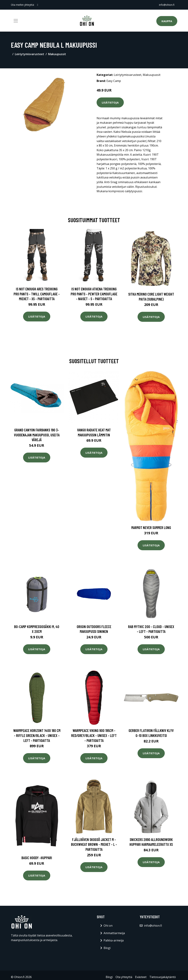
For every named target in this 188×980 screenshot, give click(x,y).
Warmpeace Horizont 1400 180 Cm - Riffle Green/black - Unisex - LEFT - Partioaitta (37, 735)
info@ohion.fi (167, 5)
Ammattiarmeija (114, 933)
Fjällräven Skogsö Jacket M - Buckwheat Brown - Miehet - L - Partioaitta (94, 844)
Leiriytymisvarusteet (30, 54)
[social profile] (38, 5)
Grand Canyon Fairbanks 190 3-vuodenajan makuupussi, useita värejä (37, 435)
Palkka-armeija (114, 940)
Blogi (107, 948)
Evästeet (141, 977)
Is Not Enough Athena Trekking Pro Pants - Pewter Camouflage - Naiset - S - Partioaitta (94, 294)
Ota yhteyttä (124, 977)
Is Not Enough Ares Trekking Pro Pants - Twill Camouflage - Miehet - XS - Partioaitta (37, 294)
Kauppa (167, 21)
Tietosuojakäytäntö (163, 977)
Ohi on (108, 926)
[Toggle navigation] (16, 21)
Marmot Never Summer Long (151, 527)
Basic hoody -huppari (37, 858)
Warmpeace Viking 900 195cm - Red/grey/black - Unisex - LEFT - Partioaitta (94, 735)
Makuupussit (57, 54)
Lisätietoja (110, 102)
